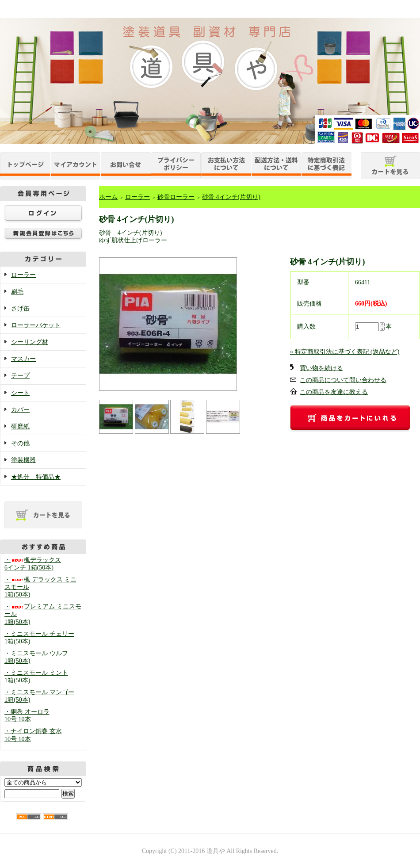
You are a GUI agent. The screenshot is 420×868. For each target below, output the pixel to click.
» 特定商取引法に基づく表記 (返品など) (345, 352)
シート (20, 393)
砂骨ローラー (176, 197)
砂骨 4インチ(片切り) (231, 197)
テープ (20, 376)
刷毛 (17, 292)
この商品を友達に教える (334, 392)
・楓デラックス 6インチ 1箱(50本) (33, 564)
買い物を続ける (321, 368)
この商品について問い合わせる (343, 380)
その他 (20, 443)
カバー (20, 410)
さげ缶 (20, 308)
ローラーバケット (36, 325)
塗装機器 (23, 460)
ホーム (108, 197)
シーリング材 (30, 342)
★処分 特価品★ (36, 477)
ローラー (23, 275)
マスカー (23, 359)
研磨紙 (20, 426)
